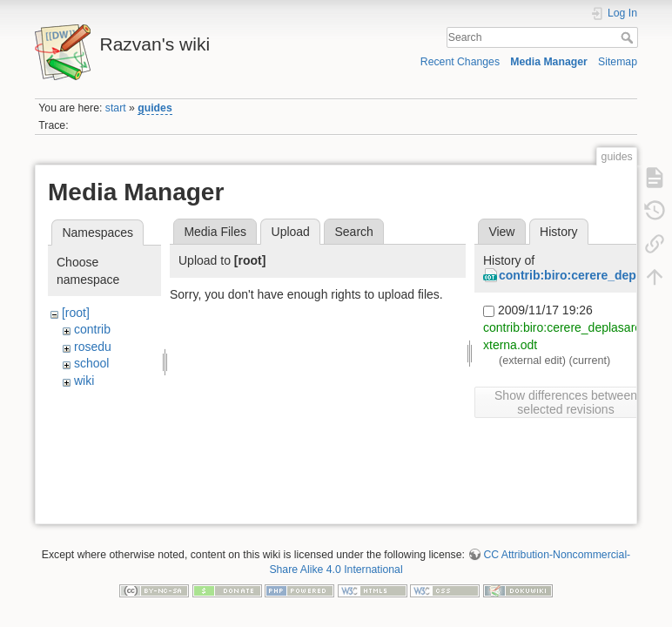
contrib (92, 329)
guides (155, 108)
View (501, 232)
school (91, 363)
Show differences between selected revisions (566, 402)
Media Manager (549, 62)
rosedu (93, 347)
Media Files (215, 232)
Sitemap (618, 62)
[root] (76, 313)
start (116, 108)
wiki (84, 381)
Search (629, 37)
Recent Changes (460, 62)
